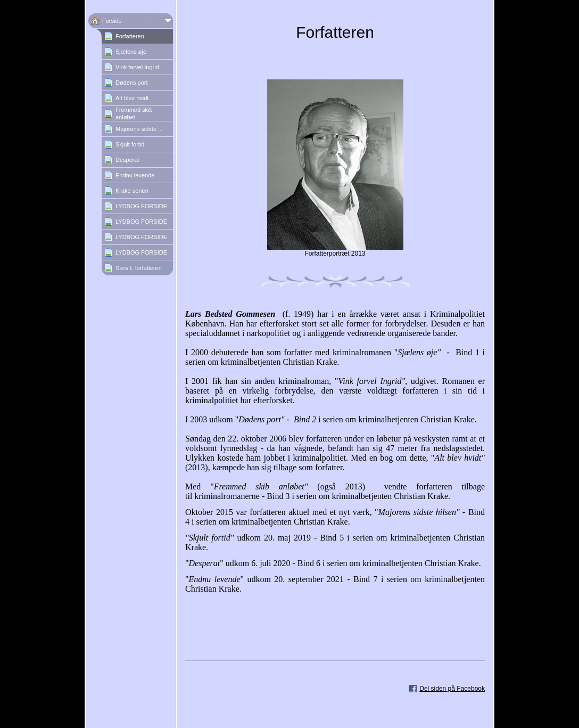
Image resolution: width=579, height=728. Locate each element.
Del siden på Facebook (452, 689)
